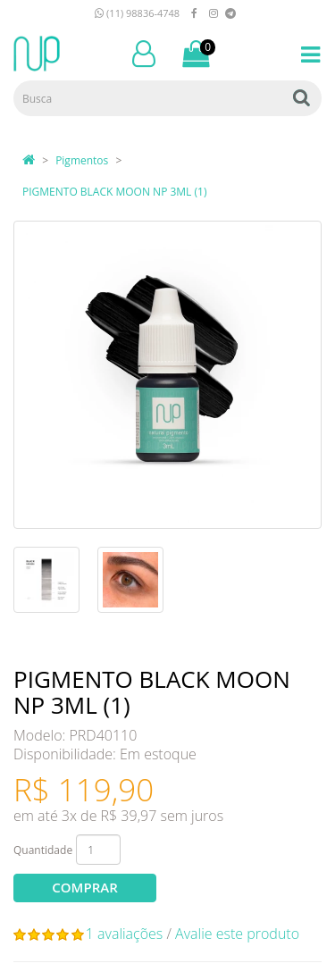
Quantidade (43, 850)
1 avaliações (125, 934)
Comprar (84, 887)
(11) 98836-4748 (137, 13)
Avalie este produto (237, 934)
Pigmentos (82, 160)
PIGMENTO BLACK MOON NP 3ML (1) (114, 192)
